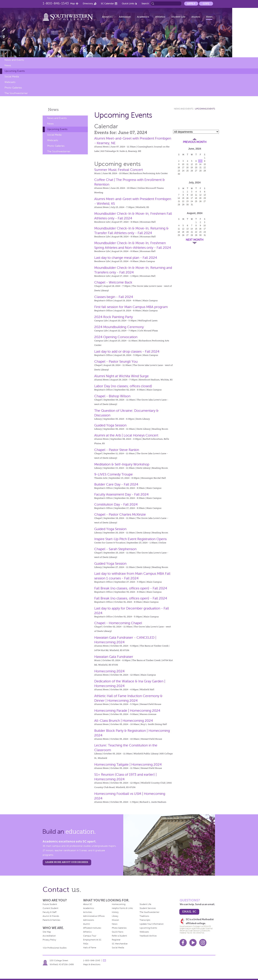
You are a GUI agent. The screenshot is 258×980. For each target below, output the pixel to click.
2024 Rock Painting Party (114, 317)
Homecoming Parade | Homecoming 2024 (127, 711)
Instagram (203, 943)
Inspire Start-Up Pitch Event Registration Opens (130, 539)
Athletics (160, 17)
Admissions (89, 920)
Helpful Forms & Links (122, 908)
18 (187, 167)
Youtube (193, 943)
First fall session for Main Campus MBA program (131, 307)
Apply (191, 4)
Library (115, 916)
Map (73, 3)
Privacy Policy (49, 940)
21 (200, 167)
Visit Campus (6, 36)
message (104, 960)
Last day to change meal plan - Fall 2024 (126, 258)
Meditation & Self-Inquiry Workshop (122, 464)
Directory (88, 3)
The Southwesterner (16, 93)
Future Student (50, 904)
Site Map (47, 932)
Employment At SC (92, 940)
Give (206, 4)
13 (196, 164)
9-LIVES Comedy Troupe (114, 474)
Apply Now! (6, 30)
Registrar (116, 940)
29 (205, 171)
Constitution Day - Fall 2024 (116, 504)
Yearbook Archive (148, 936)
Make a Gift (6, 43)
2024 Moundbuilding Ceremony (119, 327)
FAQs (86, 944)
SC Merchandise (120, 944)
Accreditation (49, 936)
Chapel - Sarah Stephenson (115, 549)
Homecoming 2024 (109, 671)
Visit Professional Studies (55, 948)
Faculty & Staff (50, 912)
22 (205, 167)
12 (192, 164)
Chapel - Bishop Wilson (112, 396)
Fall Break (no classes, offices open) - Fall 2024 (131, 588)
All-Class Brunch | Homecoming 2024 (124, 721)
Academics (143, 17)
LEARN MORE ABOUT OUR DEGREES (67, 862)
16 (179, 167)
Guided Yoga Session (110, 425)
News (209, 17)
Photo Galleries (13, 88)
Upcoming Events (15, 71)
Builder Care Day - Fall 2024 (116, 484)
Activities (88, 912)
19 (192, 167)
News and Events (14, 60)
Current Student (50, 908)
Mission (115, 920)
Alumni (196, 17)
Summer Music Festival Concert (119, 170)
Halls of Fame (90, 948)
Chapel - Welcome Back (113, 282)
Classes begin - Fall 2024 (114, 297)
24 (183, 171)
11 (187, 164)
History (115, 912)
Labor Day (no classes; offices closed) (123, 386)
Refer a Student (119, 936)
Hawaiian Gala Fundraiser (114, 657)
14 (200, 164)
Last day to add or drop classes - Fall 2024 (127, 351)
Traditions (144, 916)
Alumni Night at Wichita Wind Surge (121, 376)
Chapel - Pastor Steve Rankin (117, 450)
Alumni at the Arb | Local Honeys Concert (126, 435)
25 (187, 171)
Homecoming (119, 904)
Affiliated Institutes (92, 928)
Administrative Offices (94, 916)
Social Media (12, 77)
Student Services (148, 908)
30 (179, 174)
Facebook (183, 943)
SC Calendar (107, 3)
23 (179, 171)
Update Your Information (152, 924)
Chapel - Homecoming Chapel (118, 623)
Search (145, 3)
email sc (189, 911)
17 (183, 167)
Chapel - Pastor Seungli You (116, 362)
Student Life (178, 17)
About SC (107, 17)
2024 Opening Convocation (116, 337)
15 (205, 164)
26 (192, 171)
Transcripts (145, 920)
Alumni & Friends (51, 916)
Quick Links (128, 3)
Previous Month (195, 142)
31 (192, 205)
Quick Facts (118, 932)
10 (183, 164)
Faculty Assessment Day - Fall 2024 (121, 494)
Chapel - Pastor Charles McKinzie (120, 514)
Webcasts (10, 82)
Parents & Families (51, 920)
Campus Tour (90, 936)
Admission (125, 17)
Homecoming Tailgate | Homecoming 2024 (128, 764)
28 (200, 171)
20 (196, 167)
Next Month (195, 240)
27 (196, 171)
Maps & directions (92, 964)
